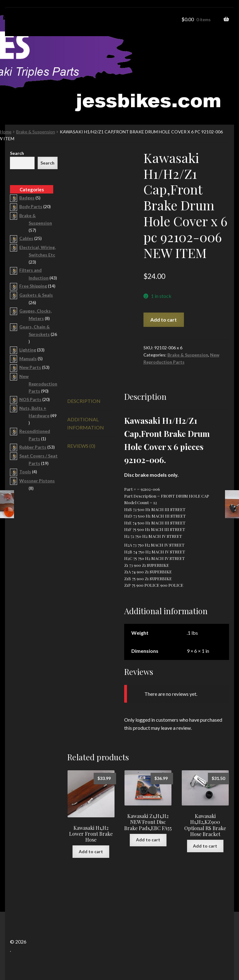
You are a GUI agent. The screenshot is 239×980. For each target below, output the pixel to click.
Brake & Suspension (36, 132)
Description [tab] (84, 401)
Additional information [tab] (86, 423)
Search (17, 153)
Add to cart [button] (91, 851)
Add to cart (164, 320)
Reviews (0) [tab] (81, 446)
